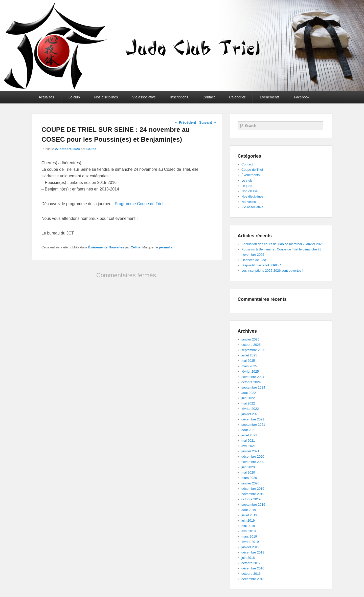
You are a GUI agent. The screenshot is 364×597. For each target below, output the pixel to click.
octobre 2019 (251, 499)
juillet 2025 (249, 355)
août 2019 (249, 510)
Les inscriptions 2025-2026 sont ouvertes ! (272, 271)
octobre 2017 (251, 563)
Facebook (302, 97)
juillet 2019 (249, 515)
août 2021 (249, 430)
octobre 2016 (251, 574)
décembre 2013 (253, 579)
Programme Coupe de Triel (139, 204)
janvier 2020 (250, 483)
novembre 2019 (253, 494)
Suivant (208, 122)
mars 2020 (249, 478)
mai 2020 (248, 472)
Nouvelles (116, 247)
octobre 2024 (251, 382)
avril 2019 (248, 531)
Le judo (247, 186)
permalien (167, 247)
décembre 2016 (253, 568)
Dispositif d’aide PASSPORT (262, 265)
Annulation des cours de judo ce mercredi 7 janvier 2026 (282, 244)
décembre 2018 (253, 552)
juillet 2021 (249, 435)
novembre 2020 (253, 462)
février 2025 (250, 371)
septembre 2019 (253, 505)
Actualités (46, 97)
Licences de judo (254, 260)
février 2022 (250, 409)
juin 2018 (248, 558)
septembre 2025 (253, 350)
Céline (91, 149)
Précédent (185, 122)
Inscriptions (179, 97)
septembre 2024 (253, 387)
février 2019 (250, 542)
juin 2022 (248, 398)
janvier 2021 (250, 451)
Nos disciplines (106, 97)
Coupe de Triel (252, 170)
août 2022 (249, 393)
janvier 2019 (250, 547)
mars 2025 (249, 366)
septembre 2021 (253, 425)
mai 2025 (248, 361)
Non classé (249, 191)
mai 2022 (248, 403)
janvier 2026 (250, 339)
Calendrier (237, 97)
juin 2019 (248, 520)
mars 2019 (249, 536)
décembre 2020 (253, 456)
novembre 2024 (253, 377)
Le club (74, 97)
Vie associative (144, 97)
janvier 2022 (250, 414)
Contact (209, 97)
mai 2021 (248, 441)
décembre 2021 (253, 419)
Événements (270, 97)
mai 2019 (248, 526)
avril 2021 (248, 446)
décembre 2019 (253, 489)
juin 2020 (248, 467)
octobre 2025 (251, 345)
